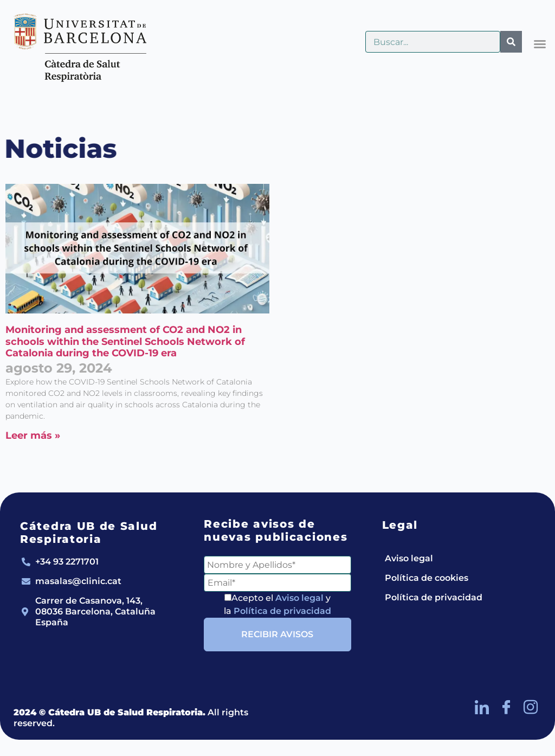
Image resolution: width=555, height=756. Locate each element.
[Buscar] (511, 42)
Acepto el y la (277, 604)
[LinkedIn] (482, 707)
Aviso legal (299, 598)
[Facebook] (506, 707)
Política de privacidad (282, 611)
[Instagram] (531, 707)
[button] (540, 44)
